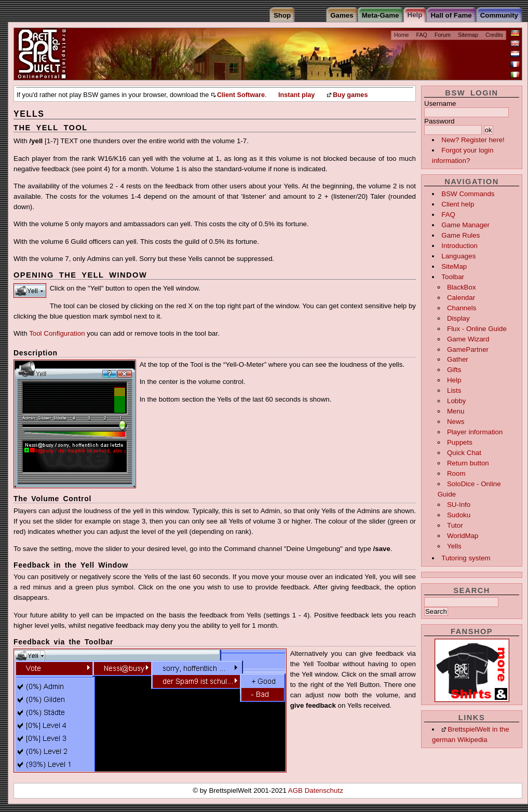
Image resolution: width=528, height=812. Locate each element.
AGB (296, 790)
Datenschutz (324, 790)
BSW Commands (468, 194)
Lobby (456, 401)
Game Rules (461, 235)
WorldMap (463, 536)
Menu (456, 411)
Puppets (460, 442)
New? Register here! (473, 140)
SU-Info (459, 505)
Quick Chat (464, 453)
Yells (454, 546)
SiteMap (454, 266)
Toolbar (453, 277)
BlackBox (462, 287)
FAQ (422, 35)
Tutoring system (466, 558)
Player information (475, 432)
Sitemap (468, 35)
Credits (494, 35)
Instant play (296, 95)
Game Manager (465, 225)
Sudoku (459, 515)
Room (456, 473)
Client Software (241, 95)
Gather (458, 359)
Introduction (459, 246)
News (456, 422)
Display (458, 318)
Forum (443, 35)
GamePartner (468, 349)
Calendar (461, 298)
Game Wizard (468, 339)
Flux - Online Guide (477, 329)
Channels (462, 308)
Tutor (455, 525)
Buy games (350, 95)
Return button (468, 463)
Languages (458, 256)
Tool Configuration (57, 333)
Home (401, 35)
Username (440, 104)
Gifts (454, 370)
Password (439, 121)
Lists (454, 390)
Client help (458, 204)
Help (454, 380)
